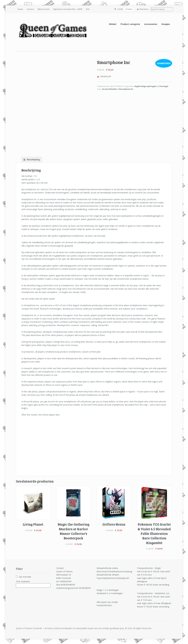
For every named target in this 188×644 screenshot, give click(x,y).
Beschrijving (33, 159)
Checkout (144, 9)
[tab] (32, 160)
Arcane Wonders (110, 89)
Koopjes (166, 24)
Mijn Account (44, 9)
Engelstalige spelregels (145, 86)
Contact (30, 9)
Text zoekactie (23, 581)
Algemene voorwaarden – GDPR (68, 9)
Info (88, 9)
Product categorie (130, 24)
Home (20, 9)
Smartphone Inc (126, 89)
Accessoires (151, 24)
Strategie (164, 86)
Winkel (113, 24)
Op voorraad (25, 577)
